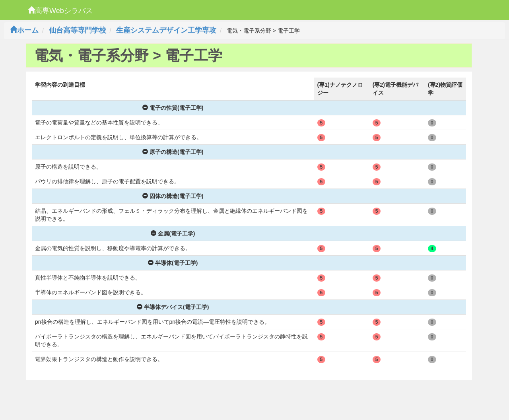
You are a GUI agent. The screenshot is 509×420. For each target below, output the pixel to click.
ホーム (24, 30)
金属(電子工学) (173, 233)
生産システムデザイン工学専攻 (166, 30)
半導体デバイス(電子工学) (173, 307)
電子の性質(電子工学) (173, 108)
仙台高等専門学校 (78, 30)
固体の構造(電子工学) (173, 196)
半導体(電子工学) (173, 263)
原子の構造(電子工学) (173, 152)
